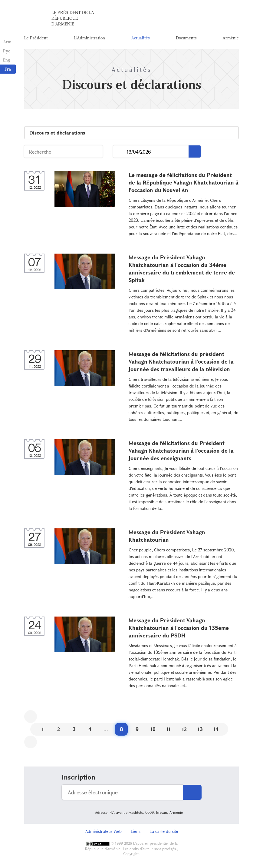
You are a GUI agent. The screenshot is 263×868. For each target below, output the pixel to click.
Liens (136, 831)
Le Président (36, 38)
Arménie (231, 38)
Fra (8, 69)
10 (153, 729)
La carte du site (164, 831)
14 (216, 729)
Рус (7, 51)
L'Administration (90, 38)
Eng (7, 60)
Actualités (140, 38)
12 (184, 729)
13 (200, 729)
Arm (7, 42)
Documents (186, 38)
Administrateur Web (104, 831)
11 (169, 729)
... (120, 152)
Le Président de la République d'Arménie (73, 18)
